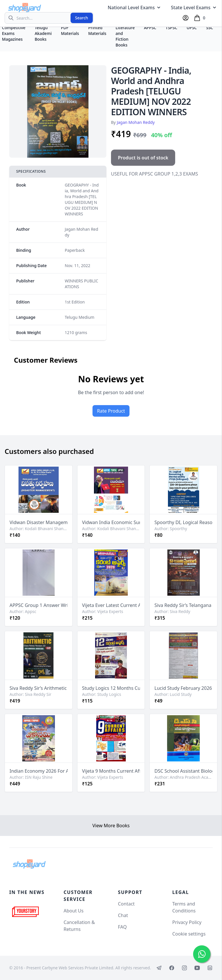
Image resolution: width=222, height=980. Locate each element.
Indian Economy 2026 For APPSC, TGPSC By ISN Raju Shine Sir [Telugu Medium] (39, 771)
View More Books (111, 826)
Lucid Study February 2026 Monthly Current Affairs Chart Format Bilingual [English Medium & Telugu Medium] (183, 688)
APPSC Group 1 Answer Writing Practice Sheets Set (39, 605)
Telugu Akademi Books (43, 33)
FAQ (122, 927)
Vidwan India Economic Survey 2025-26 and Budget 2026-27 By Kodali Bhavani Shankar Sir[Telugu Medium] (111, 522)
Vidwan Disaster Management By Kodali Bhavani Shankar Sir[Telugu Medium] (39, 522)
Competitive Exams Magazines (14, 33)
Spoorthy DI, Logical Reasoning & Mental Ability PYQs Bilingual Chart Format (183, 522)
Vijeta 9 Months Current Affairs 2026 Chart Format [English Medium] (111, 771)
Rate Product (111, 411)
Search (82, 18)
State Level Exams (194, 8)
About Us (74, 911)
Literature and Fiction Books (125, 36)
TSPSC (172, 28)
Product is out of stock (143, 158)
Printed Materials (97, 30)
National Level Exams (135, 8)
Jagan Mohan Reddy (136, 122)
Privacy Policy (187, 922)
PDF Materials (70, 30)
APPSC (150, 28)
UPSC (192, 28)
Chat (123, 915)
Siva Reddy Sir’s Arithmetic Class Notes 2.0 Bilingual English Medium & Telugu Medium (39, 688)
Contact (126, 904)
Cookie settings (189, 934)
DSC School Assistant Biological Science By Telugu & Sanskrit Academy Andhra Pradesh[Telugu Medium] (183, 771)
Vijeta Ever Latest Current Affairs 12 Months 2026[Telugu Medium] (111, 605)
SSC (210, 28)
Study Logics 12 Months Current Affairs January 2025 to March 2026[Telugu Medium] (111, 688)
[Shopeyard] (29, 864)
